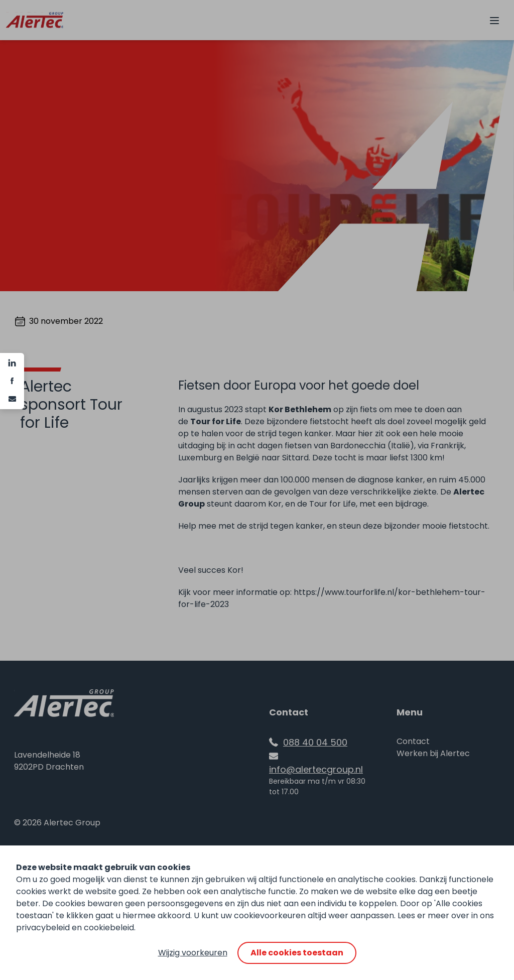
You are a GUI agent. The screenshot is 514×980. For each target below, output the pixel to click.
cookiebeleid (109, 928)
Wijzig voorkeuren (193, 953)
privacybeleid (43, 928)
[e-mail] (12, 399)
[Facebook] (12, 381)
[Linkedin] (12, 363)
